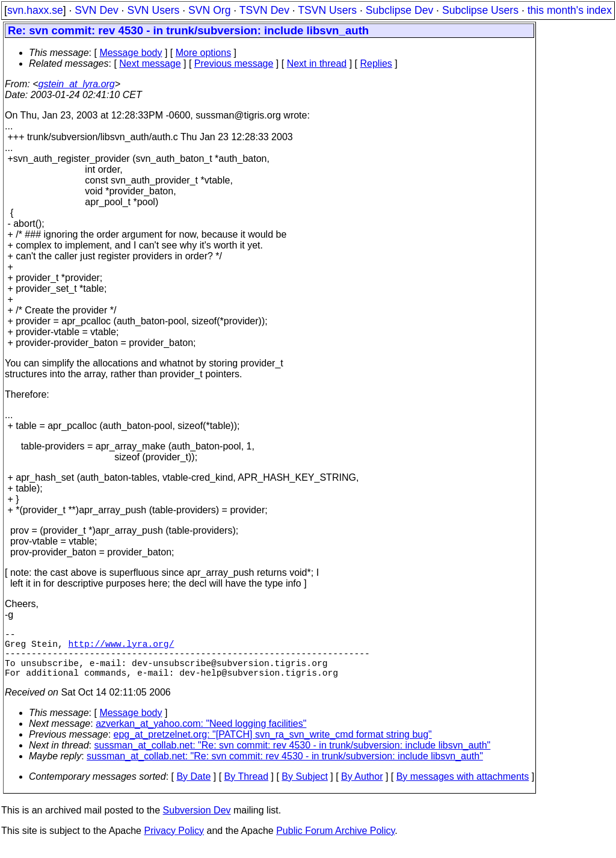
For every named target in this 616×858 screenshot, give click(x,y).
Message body (131, 53)
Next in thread (317, 63)
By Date (193, 789)
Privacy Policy (174, 843)
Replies (376, 63)
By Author (362, 789)
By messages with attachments (463, 789)
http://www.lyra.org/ (122, 648)
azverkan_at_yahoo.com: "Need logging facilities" (201, 736)
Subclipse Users (480, 10)
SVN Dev (96, 10)
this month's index (570, 10)
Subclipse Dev (399, 10)
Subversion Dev (197, 822)
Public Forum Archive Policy (335, 843)
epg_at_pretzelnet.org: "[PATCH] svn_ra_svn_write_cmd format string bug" (273, 746)
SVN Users (153, 10)
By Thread (247, 789)
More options (204, 53)
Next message (150, 63)
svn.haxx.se (35, 10)
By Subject (304, 789)
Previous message (234, 63)
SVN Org (209, 10)
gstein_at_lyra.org (77, 84)
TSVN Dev (264, 10)
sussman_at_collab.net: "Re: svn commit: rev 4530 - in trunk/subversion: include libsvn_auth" (293, 757)
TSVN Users (327, 10)
